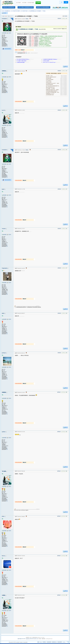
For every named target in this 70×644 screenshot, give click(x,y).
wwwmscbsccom (20, 52)
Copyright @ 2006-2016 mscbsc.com (32, 639)
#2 (67, 71)
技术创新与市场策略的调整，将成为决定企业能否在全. (53, 92)
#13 (66, 516)
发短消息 (5, 33)
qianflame (4, 432)
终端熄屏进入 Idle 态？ (50, 94)
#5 (67, 189)
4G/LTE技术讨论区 (24, 11)
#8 (67, 313)
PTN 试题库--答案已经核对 (21, 61)
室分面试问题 (49, 78)
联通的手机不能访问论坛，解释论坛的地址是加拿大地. (53, 90)
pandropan (4, 353)
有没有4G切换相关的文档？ (51, 77)
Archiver (64, 642)
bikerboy (3, 556)
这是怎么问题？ (49, 82)
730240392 (4, 229)
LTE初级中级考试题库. (21, 62)
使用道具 (59, 18)
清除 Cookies (40, 642)
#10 (66, 392)
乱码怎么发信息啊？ (50, 80)
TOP (67, 642)
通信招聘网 (60, 642)
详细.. (26, 53)
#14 (66, 556)
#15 (66, 595)
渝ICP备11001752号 (21, 639)
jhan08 (3, 189)
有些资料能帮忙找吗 (50, 95)
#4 (67, 150)
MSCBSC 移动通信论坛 (6, 11)
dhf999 (3, 313)
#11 (66, 432)
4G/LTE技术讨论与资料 (15, 11)
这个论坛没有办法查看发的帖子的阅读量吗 (53, 86)
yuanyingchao (4, 19)
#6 (67, 229)
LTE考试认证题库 (46, 61)
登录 (62, 2)
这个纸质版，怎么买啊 (50, 88)
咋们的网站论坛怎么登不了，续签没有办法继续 (53, 83)
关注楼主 (65, 16)
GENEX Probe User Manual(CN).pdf (49, 62)
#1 (67, 18)
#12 (66, 471)
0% (7, 46)
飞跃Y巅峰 (4, 471)
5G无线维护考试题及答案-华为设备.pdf (50, 59)
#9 (67, 353)
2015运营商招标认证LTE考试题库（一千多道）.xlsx (29, 29)
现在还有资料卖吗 (49, 85)
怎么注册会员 (49, 81)
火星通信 (4, 595)
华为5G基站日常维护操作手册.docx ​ (23, 59)
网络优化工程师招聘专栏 (9, 7)
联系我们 (44, 642)
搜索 (38, 3)
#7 (67, 268)
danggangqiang (5, 268)
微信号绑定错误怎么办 (50, 87)
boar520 (3, 110)
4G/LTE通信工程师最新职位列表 (26, 7)
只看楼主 (27, 19)
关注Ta (10, 33)
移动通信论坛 (54, 642)
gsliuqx (3, 516)
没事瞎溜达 (4, 71)
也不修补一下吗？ (49, 76)
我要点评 (23, 50)
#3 (67, 110)
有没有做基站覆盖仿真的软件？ (52, 91)
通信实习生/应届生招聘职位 (43, 7)
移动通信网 (49, 642)
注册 (66, 2)
